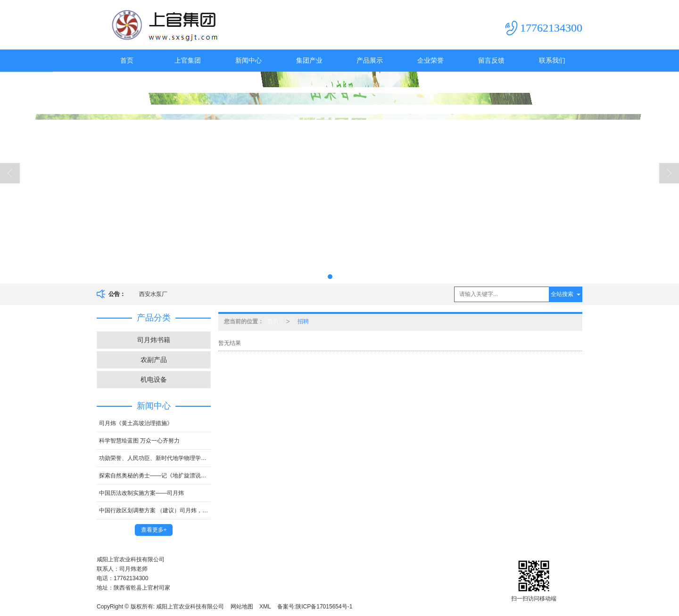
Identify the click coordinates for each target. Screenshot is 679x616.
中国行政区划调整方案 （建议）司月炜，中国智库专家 (155, 510)
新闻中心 (248, 60)
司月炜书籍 (154, 340)
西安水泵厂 (153, 294)
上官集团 (188, 60)
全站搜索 (562, 294)
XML (265, 607)
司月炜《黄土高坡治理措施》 (136, 423)
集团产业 (309, 60)
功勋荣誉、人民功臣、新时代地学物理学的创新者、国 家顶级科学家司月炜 (155, 458)
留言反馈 (491, 60)
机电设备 (154, 379)
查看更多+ (154, 530)
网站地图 (242, 607)
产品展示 (370, 60)
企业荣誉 (431, 60)
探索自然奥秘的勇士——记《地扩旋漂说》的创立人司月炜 (155, 476)
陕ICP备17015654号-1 (324, 607)
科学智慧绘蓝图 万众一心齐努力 (139, 441)
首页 (127, 60)
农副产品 (154, 360)
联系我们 (552, 60)
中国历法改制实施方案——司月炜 (141, 493)
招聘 (303, 321)
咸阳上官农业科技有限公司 (190, 607)
